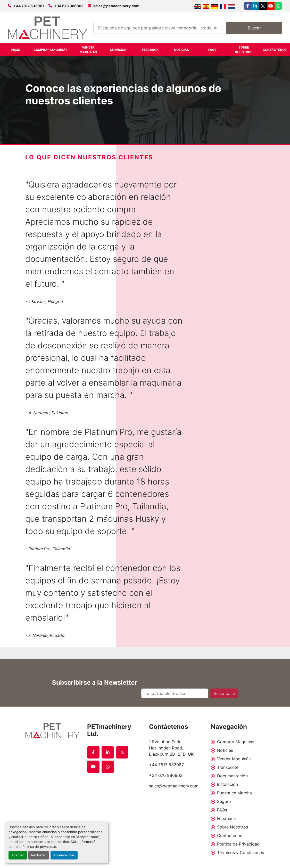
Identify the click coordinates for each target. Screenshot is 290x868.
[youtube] (271, 6)
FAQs (212, 50)
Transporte (228, 767)
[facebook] (247, 6)
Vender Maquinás (88, 50)
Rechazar (39, 855)
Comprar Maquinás (51, 50)
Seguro (224, 801)
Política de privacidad (39, 847)
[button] (52, 50)
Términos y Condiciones (241, 853)
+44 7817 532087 (29, 6)
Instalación (227, 784)
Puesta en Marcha (234, 793)
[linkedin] (255, 6)
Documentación (232, 776)
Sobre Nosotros (244, 50)
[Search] (160, 28)
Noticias (181, 50)
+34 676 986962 (69, 6)
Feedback (150, 50)
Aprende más (64, 855)
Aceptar (18, 855)
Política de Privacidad (238, 844)
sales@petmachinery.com (116, 6)
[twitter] (263, 6)
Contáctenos (275, 50)
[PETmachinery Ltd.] (52, 731)
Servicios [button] (118, 50)
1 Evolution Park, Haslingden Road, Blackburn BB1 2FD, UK (171, 748)
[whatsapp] (278, 6)
